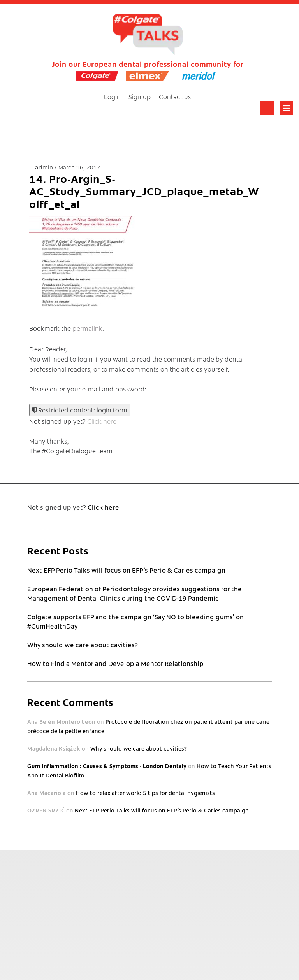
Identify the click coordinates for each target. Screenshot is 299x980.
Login (112, 96)
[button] (88, 262)
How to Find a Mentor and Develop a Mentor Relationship (115, 663)
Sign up (140, 96)
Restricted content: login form (80, 410)
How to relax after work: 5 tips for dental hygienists (145, 793)
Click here (102, 421)
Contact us (175, 96)
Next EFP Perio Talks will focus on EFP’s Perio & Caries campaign (126, 570)
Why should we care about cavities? (83, 645)
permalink (87, 328)
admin (45, 167)
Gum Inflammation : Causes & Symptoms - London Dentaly (107, 766)
